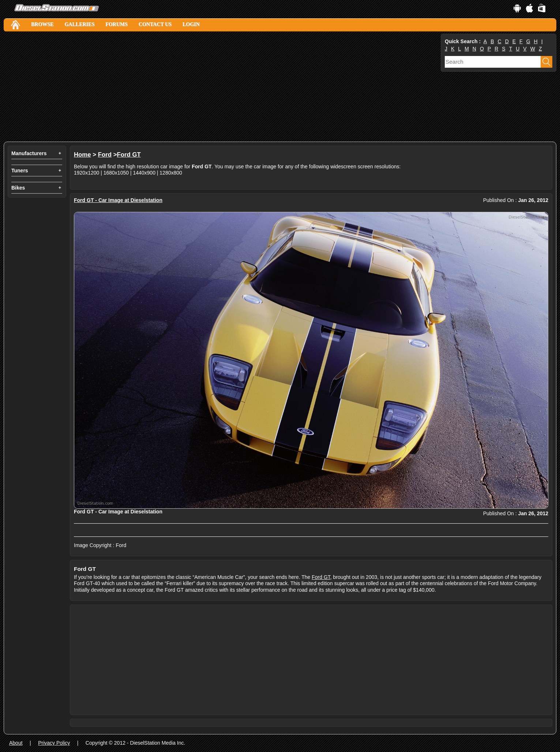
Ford (105, 155)
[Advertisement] (221, 87)
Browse (42, 24)
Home (82, 155)
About (16, 743)
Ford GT (129, 155)
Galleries (79, 24)
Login (191, 24)
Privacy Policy (54, 743)
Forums (116, 24)
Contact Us (155, 24)
